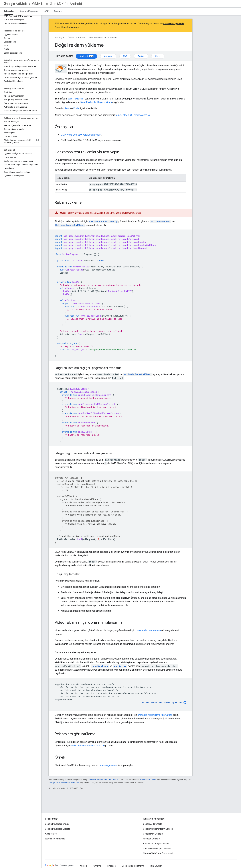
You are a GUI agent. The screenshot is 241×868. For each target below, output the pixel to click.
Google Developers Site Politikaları (64, 783)
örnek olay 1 (123, 115)
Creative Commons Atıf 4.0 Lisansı (103, 780)
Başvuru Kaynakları (29, 11)
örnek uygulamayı (108, 765)
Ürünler (71, 38)
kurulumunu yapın (81, 135)
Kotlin (76, 108)
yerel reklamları (76, 99)
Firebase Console (151, 839)
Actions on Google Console (156, 844)
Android (86, 56)
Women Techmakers (55, 839)
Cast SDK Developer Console (157, 849)
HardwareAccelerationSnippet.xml (162, 703)
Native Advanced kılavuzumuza (87, 746)
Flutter (141, 56)
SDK (46, 11)
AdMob (15, 4)
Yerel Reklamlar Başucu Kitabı (96, 102)
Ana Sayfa (59, 38)
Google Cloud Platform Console (158, 829)
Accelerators (51, 834)
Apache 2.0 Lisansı (148, 780)
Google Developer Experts (57, 829)
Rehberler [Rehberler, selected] (9, 11)
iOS (125, 56)
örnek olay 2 (140, 115)
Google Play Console (153, 834)
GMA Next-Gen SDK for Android (57, 4)
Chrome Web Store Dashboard (158, 853)
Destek (58, 11)
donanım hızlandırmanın (148, 630)
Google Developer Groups (57, 824)
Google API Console (153, 824)
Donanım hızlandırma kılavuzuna (155, 715)
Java (67, 108)
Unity (158, 56)
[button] (20, 20)
